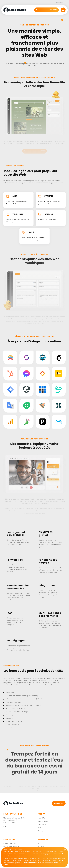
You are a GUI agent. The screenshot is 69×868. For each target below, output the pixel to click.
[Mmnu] (63, 10)
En (5, 827)
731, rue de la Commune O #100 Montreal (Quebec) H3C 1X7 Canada (15, 820)
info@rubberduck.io (31, 863)
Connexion (59, 3)
